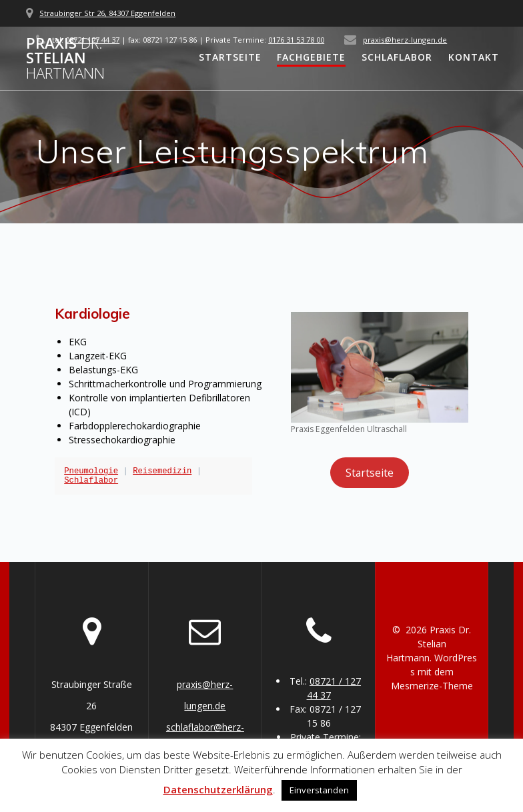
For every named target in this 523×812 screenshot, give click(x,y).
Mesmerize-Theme (432, 686)
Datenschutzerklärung (218, 789)
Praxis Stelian (65, 58)
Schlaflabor (397, 57)
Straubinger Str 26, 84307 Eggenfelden (107, 13)
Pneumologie (91, 471)
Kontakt (474, 57)
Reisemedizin (162, 471)
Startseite (230, 57)
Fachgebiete (311, 57)
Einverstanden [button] (319, 790)
